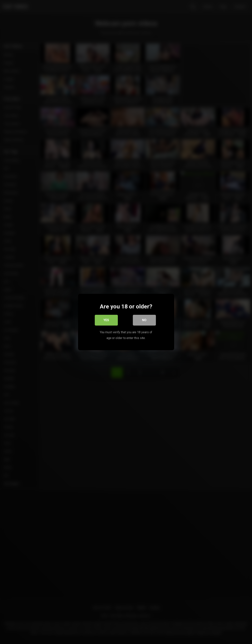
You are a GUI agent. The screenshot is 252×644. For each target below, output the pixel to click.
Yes (106, 320)
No (144, 320)
